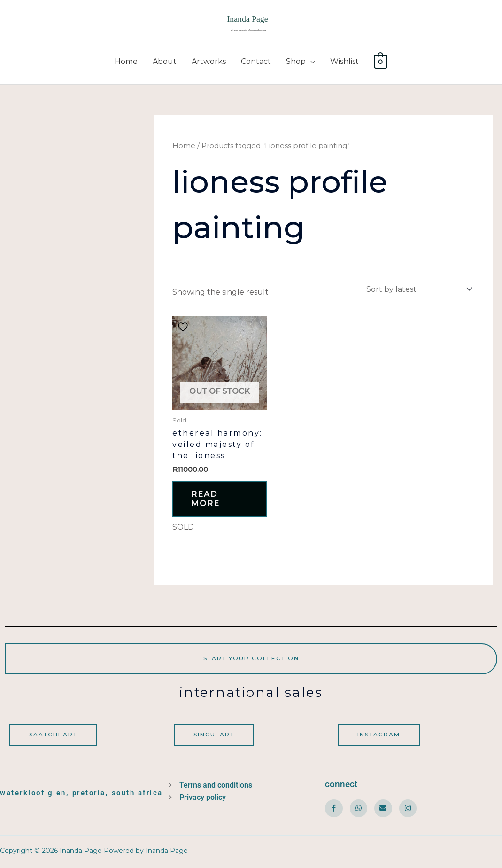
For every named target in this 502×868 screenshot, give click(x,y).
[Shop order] (417, 290)
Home (126, 62)
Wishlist (344, 62)
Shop (296, 62)
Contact (256, 62)
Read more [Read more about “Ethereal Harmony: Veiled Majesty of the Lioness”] (206, 500)
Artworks (209, 62)
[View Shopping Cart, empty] (381, 62)
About (165, 62)
